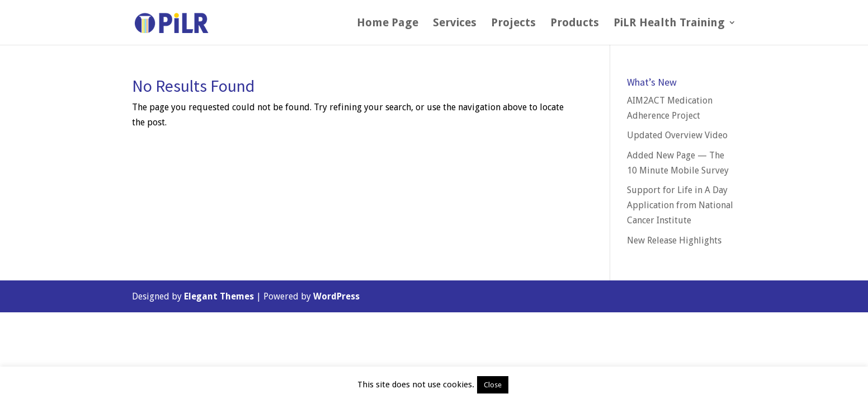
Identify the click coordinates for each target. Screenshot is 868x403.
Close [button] (493, 385)
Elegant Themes (219, 296)
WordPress (336, 296)
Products (575, 24)
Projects (513, 24)
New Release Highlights (674, 240)
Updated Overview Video (677, 135)
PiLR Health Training (669, 24)
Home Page (388, 24)
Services (455, 24)
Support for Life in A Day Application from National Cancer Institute (680, 205)
